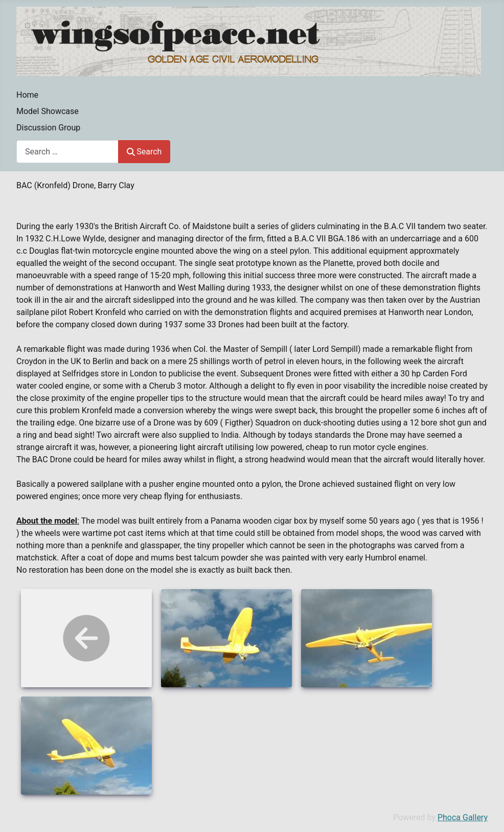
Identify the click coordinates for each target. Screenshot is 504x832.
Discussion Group (48, 128)
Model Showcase (48, 111)
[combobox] (67, 152)
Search (144, 152)
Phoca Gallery (463, 817)
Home (27, 95)
